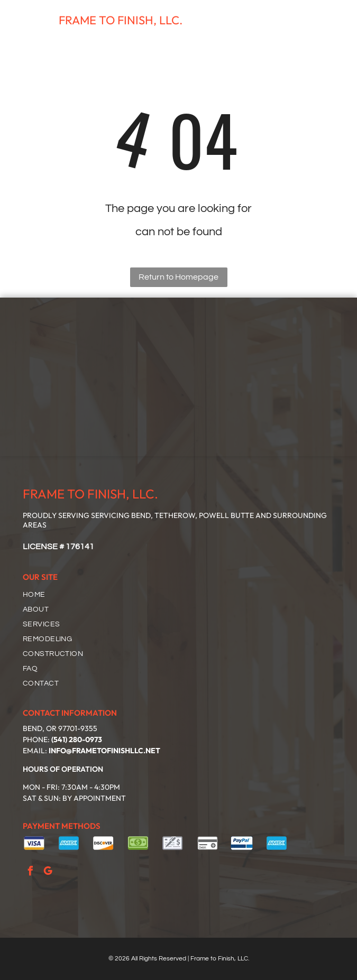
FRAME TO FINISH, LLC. (121, 20)
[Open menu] (333, 21)
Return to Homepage (178, 277)
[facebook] (30, 872)
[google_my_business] (48, 872)
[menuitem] (183, 595)
